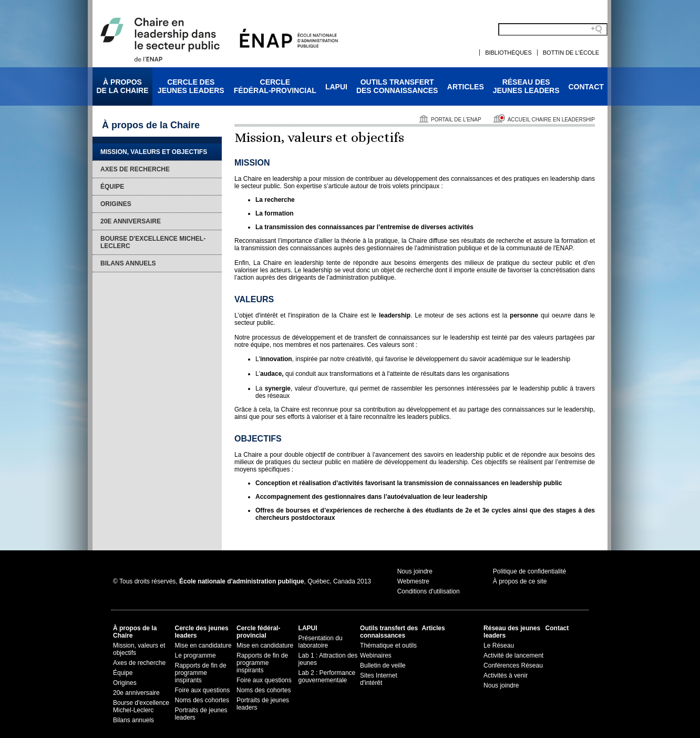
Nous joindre (415, 571)
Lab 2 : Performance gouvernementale (327, 676)
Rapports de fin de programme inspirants (201, 673)
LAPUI (336, 87)
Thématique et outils (388, 645)
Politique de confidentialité (529, 571)
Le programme (195, 655)
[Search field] (553, 29)
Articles (466, 87)
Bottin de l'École (571, 53)
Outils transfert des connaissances (389, 632)
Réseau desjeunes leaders (526, 86)
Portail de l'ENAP (456, 120)
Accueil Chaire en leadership (551, 120)
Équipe (112, 187)
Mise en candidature (203, 645)
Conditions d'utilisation (429, 591)
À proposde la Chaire (122, 86)
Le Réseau (499, 645)
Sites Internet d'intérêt (379, 679)
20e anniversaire (131, 221)
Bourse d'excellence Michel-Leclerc (153, 242)
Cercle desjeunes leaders (191, 86)
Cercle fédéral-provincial (258, 632)
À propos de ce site (520, 581)
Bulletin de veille (383, 665)
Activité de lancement (513, 655)
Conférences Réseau (513, 665)
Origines (116, 204)
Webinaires (376, 655)
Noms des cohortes (202, 700)
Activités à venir (506, 675)
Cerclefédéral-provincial (275, 86)
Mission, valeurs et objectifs (154, 152)
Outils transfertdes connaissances (397, 86)
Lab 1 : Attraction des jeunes (328, 659)
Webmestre (413, 581)
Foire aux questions (203, 690)
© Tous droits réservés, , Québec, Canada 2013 (242, 581)
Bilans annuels (128, 263)
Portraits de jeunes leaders (201, 714)
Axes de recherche (135, 169)
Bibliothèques (508, 53)
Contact (586, 87)
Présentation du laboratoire (321, 642)
